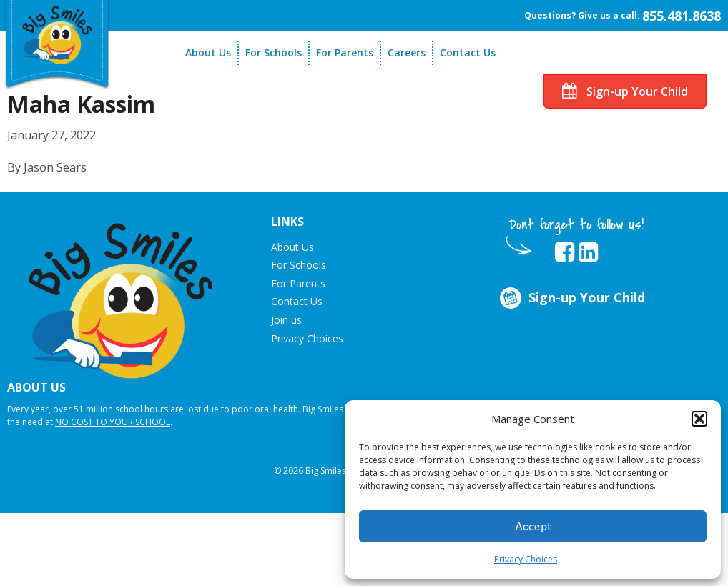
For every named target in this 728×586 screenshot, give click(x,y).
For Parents (345, 53)
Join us (286, 320)
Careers (407, 53)
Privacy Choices (526, 559)
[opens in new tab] (565, 252)
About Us (208, 53)
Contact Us (468, 53)
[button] (699, 419)
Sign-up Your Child (625, 91)
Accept (533, 527)
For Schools (274, 53)
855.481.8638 (682, 16)
